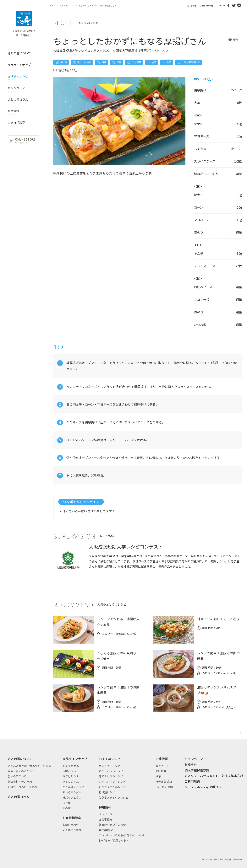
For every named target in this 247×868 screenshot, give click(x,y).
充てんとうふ (71, 782)
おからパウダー (72, 792)
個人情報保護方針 (197, 770)
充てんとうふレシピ (111, 776)
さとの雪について (20, 759)
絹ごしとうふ (71, 776)
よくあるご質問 (72, 830)
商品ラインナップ (75, 759)
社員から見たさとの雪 (112, 825)
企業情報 (162, 759)
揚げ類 (67, 803)
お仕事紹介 (106, 819)
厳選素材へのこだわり (21, 782)
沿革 (158, 776)
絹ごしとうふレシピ (111, 771)
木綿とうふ (69, 771)
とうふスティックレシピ (114, 797)
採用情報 (192, 5)
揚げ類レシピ (107, 792)
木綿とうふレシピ (110, 766)
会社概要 (161, 771)
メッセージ (106, 814)
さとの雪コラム (19, 797)
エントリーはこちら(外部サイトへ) (120, 835)
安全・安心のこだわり (21, 771)
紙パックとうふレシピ (112, 787)
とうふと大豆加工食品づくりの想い (29, 766)
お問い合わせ (206, 5)
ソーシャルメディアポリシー (204, 787)
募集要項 (104, 830)
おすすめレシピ (67, 5)
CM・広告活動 (164, 787)
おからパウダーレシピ (112, 782)
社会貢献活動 (164, 782)
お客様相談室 (72, 818)
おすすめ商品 (71, 766)
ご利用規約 (192, 781)
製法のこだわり (17, 776)
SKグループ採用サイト (113, 840)
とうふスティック (73, 787)
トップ (52, 5)
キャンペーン (194, 759)
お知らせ (191, 764)
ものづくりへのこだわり (23, 787)
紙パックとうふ (72, 797)
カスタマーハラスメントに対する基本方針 (214, 776)
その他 (67, 808)
